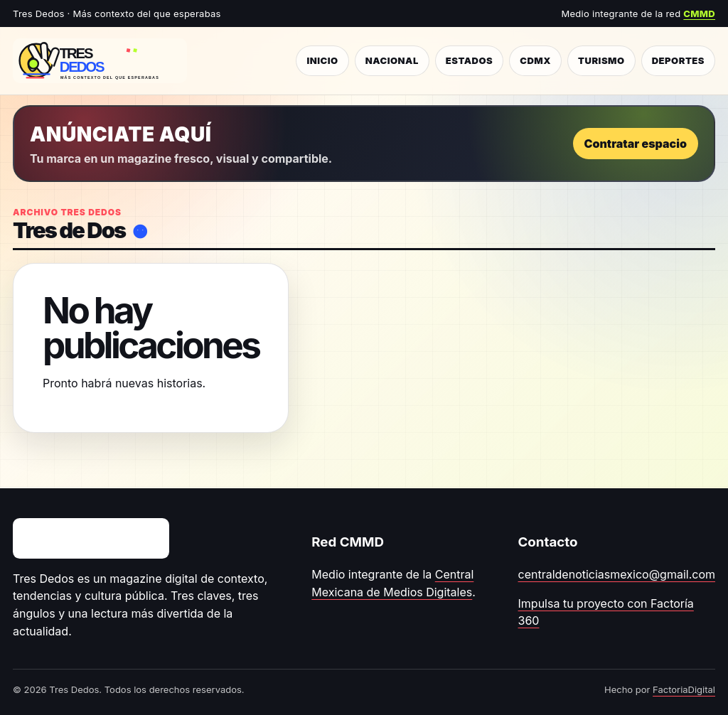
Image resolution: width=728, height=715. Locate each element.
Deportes (678, 60)
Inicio (322, 60)
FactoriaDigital (684, 689)
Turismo (601, 60)
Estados (469, 60)
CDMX (535, 60)
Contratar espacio (636, 144)
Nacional (392, 60)
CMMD (699, 14)
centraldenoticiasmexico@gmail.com (617, 574)
